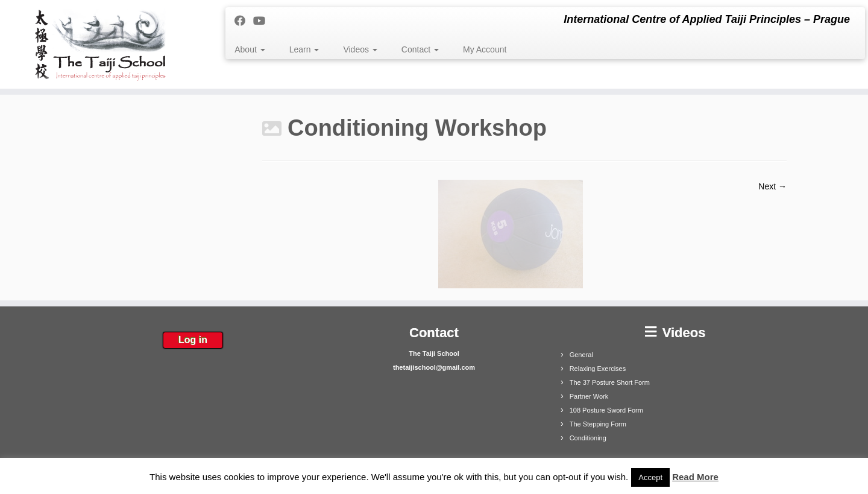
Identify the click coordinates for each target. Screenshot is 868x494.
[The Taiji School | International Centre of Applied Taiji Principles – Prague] (100, 44)
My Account (485, 49)
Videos (360, 49)
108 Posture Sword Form (606, 410)
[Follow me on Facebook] (244, 21)
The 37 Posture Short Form (610, 382)
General (581, 355)
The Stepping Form (598, 424)
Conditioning (588, 438)
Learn (304, 49)
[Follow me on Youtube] (263, 21)
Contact (420, 49)
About (250, 49)
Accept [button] (650, 477)
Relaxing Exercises (598, 369)
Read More (695, 477)
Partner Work (589, 396)
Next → (772, 186)
